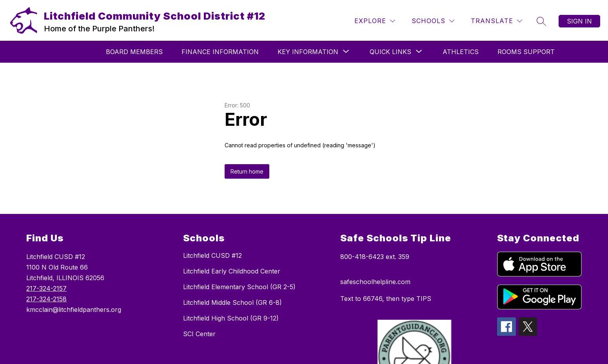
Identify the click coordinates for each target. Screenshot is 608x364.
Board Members (134, 52)
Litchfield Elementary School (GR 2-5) (239, 287)
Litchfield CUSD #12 (212, 255)
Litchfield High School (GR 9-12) (231, 318)
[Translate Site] (496, 21)
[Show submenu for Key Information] (308, 52)
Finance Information (220, 52)
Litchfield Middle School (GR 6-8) (232, 302)
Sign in (579, 21)
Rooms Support (526, 52)
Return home (247, 171)
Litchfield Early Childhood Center (232, 271)
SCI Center (199, 334)
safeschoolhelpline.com (375, 282)
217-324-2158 (46, 299)
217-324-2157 (46, 288)
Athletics (461, 52)
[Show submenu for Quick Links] (390, 52)
